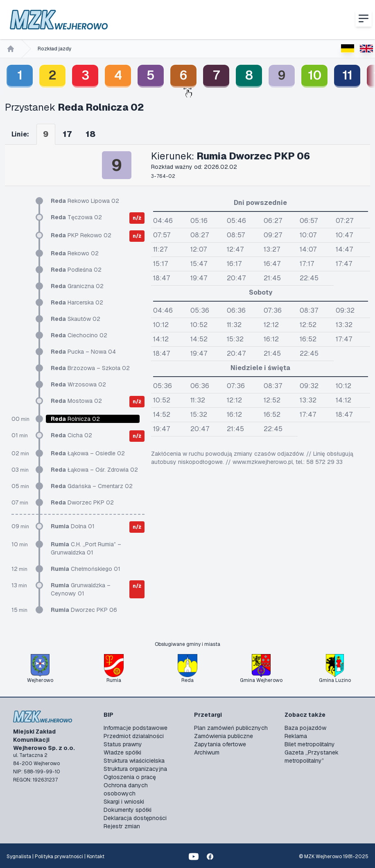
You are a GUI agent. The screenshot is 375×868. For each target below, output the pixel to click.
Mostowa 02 (76, 401)
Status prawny (123, 744)
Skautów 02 (76, 319)
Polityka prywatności (59, 857)
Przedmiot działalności (134, 736)
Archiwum (207, 752)
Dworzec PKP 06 (84, 610)
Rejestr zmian (122, 826)
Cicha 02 (71, 435)
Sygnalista (19, 857)
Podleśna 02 (76, 270)
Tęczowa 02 (76, 217)
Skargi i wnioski (124, 802)
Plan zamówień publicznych (231, 728)
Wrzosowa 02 (78, 384)
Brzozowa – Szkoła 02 (90, 368)
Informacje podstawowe (136, 728)
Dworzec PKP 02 (82, 502)
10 (315, 75)
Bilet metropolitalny (310, 744)
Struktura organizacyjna (135, 769)
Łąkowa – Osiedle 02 (88, 453)
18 (90, 134)
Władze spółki (122, 752)
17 (67, 134)
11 (347, 75)
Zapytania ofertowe (220, 744)
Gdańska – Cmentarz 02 (92, 486)
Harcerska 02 (77, 302)
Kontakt (96, 857)
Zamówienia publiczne (224, 736)
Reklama (296, 736)
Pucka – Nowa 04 (83, 352)
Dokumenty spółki (128, 810)
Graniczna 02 (77, 286)
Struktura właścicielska (134, 761)
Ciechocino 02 (79, 335)
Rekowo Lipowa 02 (85, 201)
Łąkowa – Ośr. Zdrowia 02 (94, 470)
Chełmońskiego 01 (86, 569)
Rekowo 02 (75, 253)
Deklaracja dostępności (135, 818)
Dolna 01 (73, 526)
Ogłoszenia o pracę (130, 777)
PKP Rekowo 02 (81, 235)
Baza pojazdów (305, 728)
